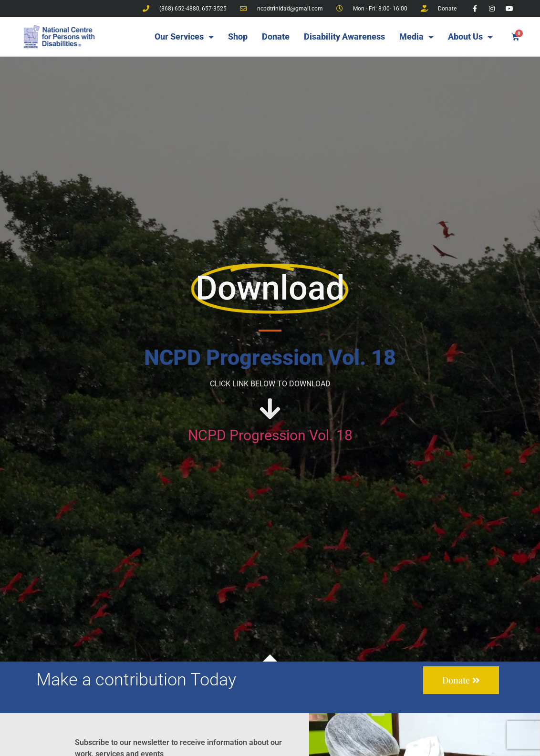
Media (416, 37)
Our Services (184, 37)
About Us (470, 37)
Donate (276, 36)
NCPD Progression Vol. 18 (270, 435)
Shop (238, 36)
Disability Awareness (344, 36)
